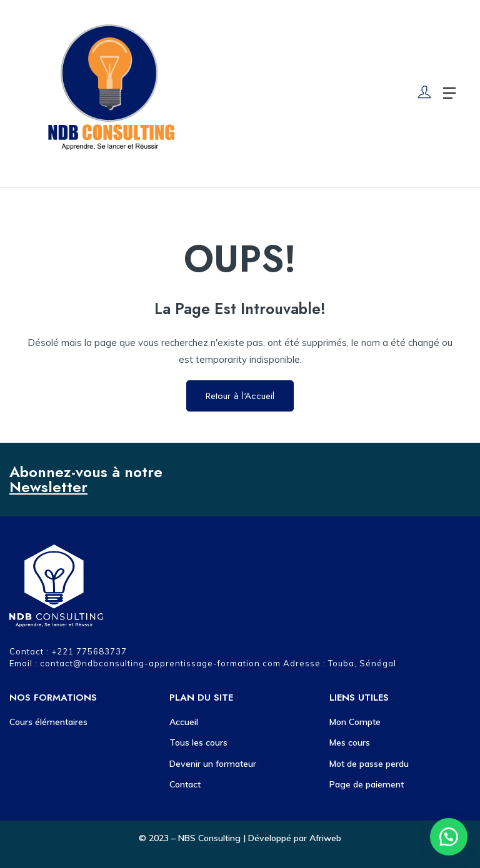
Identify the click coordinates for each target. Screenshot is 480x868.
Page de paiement (367, 784)
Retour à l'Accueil (240, 396)
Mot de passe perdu (369, 764)
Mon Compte (355, 722)
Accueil (184, 722)
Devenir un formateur (213, 764)
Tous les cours (198, 742)
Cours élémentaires (48, 722)
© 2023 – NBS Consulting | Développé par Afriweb (240, 838)
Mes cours (350, 742)
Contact (185, 784)
